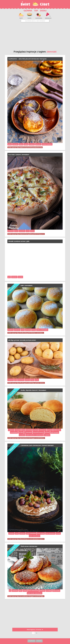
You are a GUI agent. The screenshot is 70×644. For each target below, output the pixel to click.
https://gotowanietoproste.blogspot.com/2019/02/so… (31, 438)
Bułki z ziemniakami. (27, 285)
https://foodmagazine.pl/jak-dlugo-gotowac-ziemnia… (31, 383)
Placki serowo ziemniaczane (29, 546)
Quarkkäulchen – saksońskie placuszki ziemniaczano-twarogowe (27, 59)
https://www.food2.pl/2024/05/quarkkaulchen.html (29, 147)
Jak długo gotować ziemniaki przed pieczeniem (22, 340)
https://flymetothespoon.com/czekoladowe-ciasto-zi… (30, 539)
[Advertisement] (35, 36)
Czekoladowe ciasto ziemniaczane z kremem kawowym (37, 445)
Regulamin (32, 641)
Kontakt (39, 641)
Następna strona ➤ (35, 630)
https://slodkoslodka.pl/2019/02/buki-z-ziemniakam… (30, 333)
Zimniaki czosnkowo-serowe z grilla (19, 241)
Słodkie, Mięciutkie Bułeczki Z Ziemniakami (33, 390)
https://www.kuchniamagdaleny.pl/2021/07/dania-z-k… (30, 234)
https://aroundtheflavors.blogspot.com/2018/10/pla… (30, 596)
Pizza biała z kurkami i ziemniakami (19, 155)
